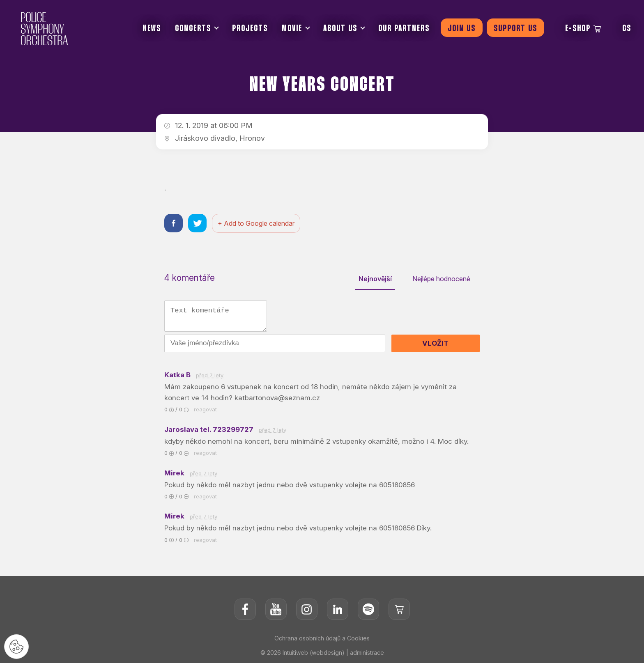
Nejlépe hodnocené (441, 279)
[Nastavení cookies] (16, 647)
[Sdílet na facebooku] (174, 223)
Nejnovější (375, 279)
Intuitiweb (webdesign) (314, 653)
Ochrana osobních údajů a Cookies (322, 638)
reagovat (205, 409)
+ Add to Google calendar (256, 223)
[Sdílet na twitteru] (197, 223)
